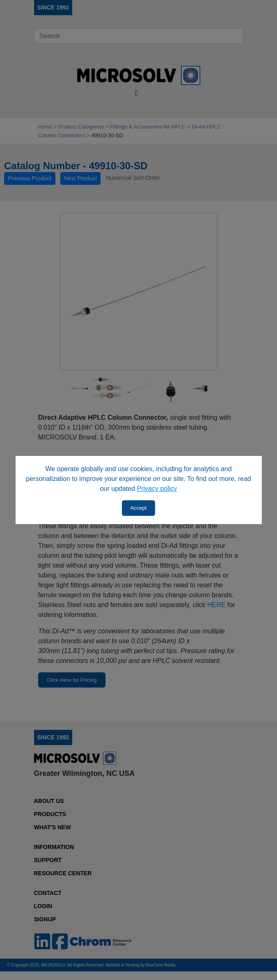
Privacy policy (157, 489)
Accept (139, 508)
